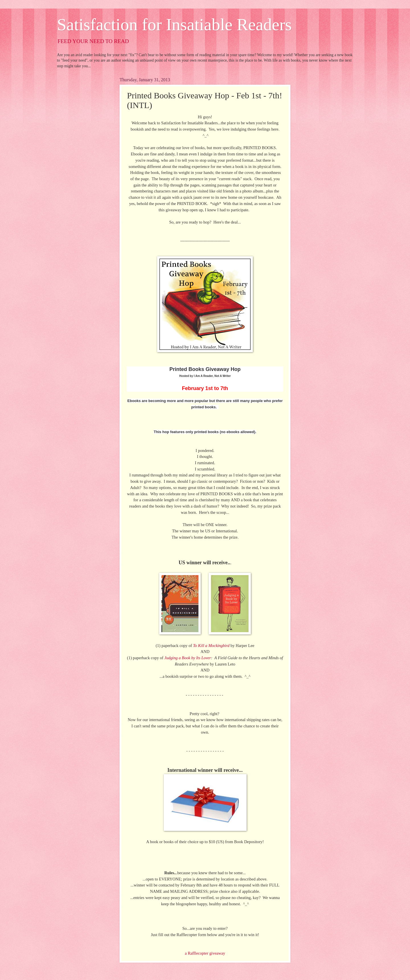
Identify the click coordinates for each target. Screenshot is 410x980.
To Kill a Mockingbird (211, 646)
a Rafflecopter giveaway (205, 953)
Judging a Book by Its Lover (188, 658)
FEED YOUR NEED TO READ (93, 41)
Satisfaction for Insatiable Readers (174, 25)
